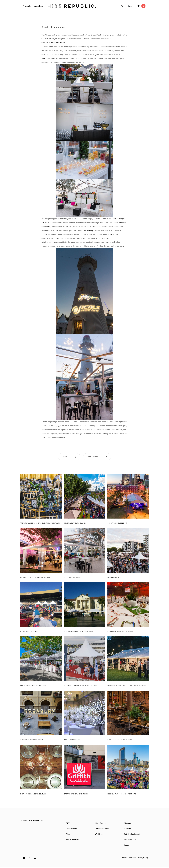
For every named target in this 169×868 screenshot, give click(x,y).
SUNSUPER (50, 43)
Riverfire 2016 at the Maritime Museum (35, 577)
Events (64, 457)
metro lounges (89, 231)
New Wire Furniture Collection (120, 740)
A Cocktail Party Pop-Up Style (32, 740)
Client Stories (92, 457)
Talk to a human (73, 841)
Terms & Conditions (129, 859)
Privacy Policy (143, 859)
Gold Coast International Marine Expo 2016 (81, 686)
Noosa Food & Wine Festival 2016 (33, 686)
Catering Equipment (132, 835)
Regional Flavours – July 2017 (76, 523)
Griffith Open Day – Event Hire (76, 794)
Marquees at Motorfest (30, 632)
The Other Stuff (131, 841)
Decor (127, 846)
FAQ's (69, 823)
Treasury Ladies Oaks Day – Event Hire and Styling (40, 523)
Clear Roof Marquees (72, 577)
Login (131, 6)
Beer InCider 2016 (114, 577)
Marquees (128, 823)
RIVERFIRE (59, 43)
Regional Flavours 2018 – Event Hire (122, 794)
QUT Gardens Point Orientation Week (78, 632)
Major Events (100, 823)
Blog (68, 835)
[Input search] (110, 6)
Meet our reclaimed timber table (33, 794)
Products (27, 6)
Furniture (128, 829)
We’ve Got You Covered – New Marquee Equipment (127, 686)
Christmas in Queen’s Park (118, 523)
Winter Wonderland (72, 740)
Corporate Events (102, 829)
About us (39, 6)
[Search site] (122, 6)
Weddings (99, 835)
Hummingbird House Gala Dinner (120, 632)
